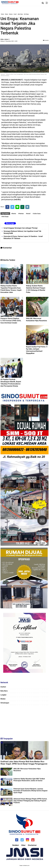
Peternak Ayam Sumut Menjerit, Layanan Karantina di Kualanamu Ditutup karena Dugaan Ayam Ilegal (30, 791)
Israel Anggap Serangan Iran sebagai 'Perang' (21, 228)
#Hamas (21, 214)
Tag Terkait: (5, 214)
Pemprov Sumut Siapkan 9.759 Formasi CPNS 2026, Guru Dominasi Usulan (11, 321)
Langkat (3, 695)
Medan (3, 699)
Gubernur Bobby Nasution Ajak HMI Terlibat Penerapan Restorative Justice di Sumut (29, 780)
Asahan (3, 687)
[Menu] (47, 3)
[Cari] (43, 3)
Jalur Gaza (20, 14)
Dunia (6, 14)
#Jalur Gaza (37, 214)
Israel (15, 14)
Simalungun (5, 703)
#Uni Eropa (5, 217)
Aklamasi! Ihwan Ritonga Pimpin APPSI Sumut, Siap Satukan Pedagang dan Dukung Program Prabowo (30, 801)
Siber (23, 845)
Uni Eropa (26, 14)
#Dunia (14, 214)
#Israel (28, 214)
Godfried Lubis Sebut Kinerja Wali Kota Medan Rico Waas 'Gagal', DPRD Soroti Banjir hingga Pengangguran (24, 763)
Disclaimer (32, 845)
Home (2, 14)
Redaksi (16, 845)
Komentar (46, 40)
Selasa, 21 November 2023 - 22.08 (9, 41)
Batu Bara (4, 691)
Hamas (11, 14)
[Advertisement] (24, 720)
